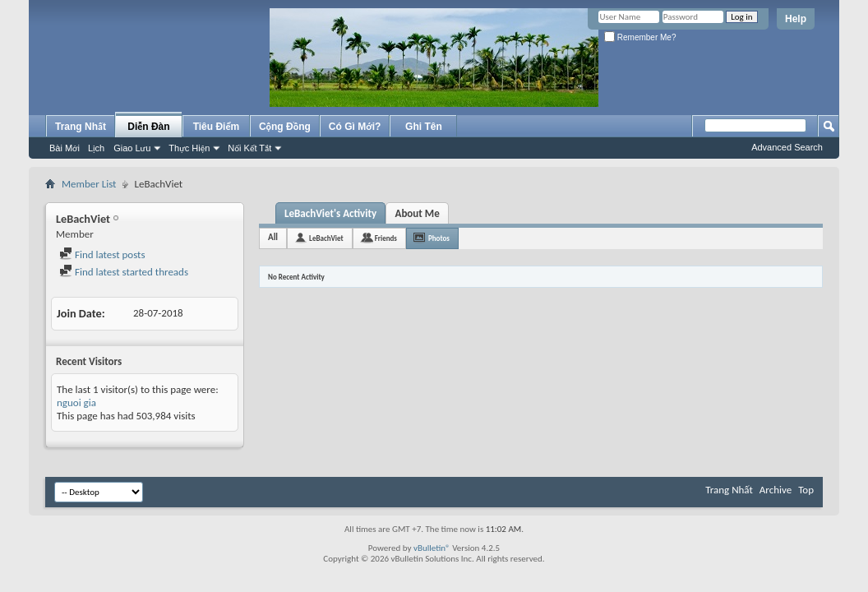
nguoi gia (76, 402)
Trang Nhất (81, 127)
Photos (439, 238)
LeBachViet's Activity (330, 213)
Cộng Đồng (285, 127)
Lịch (96, 148)
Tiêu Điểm (217, 127)
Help (796, 19)
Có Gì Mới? (355, 127)
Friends (386, 238)
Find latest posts (102, 254)
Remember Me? (640, 37)
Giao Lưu (132, 148)
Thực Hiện (189, 148)
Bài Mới (65, 148)
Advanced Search (787, 147)
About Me (418, 213)
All (273, 237)
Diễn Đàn (148, 127)
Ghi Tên (424, 127)
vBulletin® (432, 548)
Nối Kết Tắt (249, 148)
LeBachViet (326, 238)
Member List (89, 184)
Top (806, 490)
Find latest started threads (124, 272)
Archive (776, 490)
